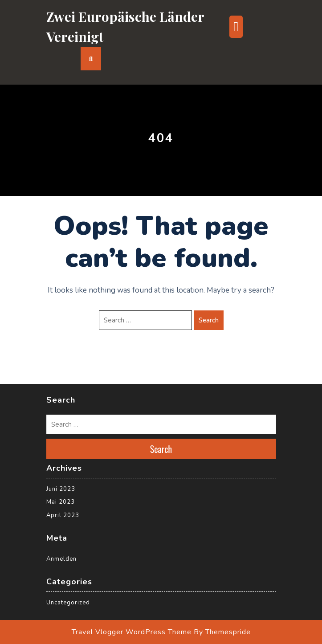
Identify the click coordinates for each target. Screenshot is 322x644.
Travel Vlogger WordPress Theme (132, 632)
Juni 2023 (61, 489)
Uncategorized (68, 603)
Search (209, 320)
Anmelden (61, 559)
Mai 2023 (61, 502)
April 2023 (63, 515)
